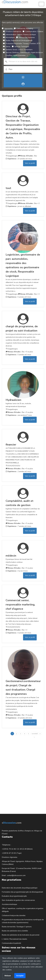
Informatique (9, 38)
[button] (41, 4)
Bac (27, 156)
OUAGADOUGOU (13, 466)
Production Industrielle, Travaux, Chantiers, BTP (22, 44)
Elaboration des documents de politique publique (20, 888)
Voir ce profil (30, 163)
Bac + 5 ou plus (19, 352)
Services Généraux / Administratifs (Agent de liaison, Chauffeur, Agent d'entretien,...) (23, 54)
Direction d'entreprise (12, 32)
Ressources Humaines (26, 38)
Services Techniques (21, 47)
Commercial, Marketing (23, 29)
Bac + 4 (16, 630)
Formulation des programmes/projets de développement (22, 892)
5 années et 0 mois (18, 297)
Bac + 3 (29, 203)
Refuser (8, 976)
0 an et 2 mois (17, 571)
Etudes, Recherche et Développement (18, 41)
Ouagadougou (12, 156)
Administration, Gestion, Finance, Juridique (19, 35)
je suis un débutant (18, 206)
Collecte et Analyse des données (14, 916)
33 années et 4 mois (19, 159)
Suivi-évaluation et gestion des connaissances (18, 900)
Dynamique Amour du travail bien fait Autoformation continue (23, 558)
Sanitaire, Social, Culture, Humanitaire (18, 50)
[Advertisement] (20, 773)
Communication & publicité (11, 943)
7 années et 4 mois (18, 526)
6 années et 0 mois (18, 633)
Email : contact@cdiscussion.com (14, 875)
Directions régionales (10, 857)
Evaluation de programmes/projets (14, 896)
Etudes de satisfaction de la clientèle (15, 931)
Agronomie (7, 29)
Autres (7, 47)
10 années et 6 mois (19, 718)
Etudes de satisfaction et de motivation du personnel (21, 935)
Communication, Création (33, 32)
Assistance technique (9, 904)
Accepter (20, 976)
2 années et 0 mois (18, 472)
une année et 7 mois (19, 415)
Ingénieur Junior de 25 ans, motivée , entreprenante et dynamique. (23, 403)
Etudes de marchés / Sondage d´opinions (17, 927)
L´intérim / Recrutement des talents (14, 939)
